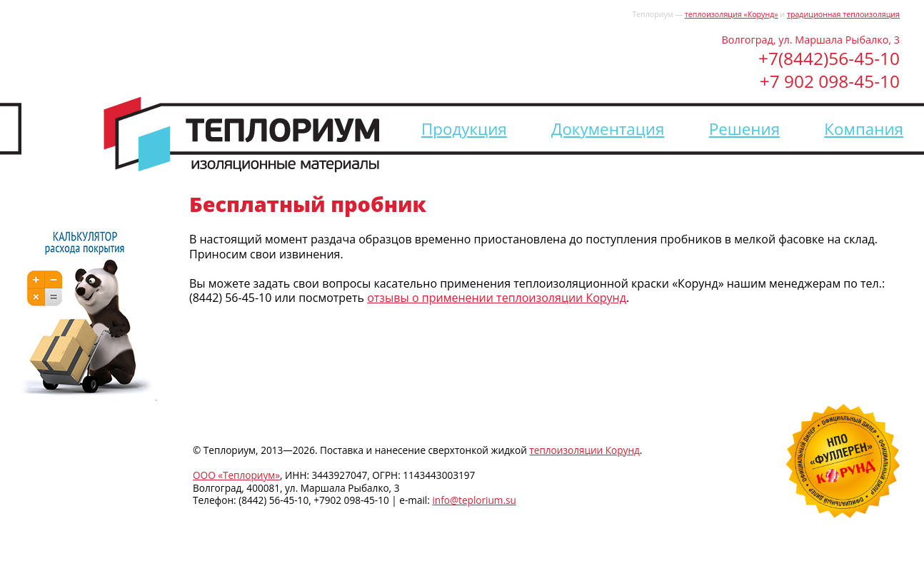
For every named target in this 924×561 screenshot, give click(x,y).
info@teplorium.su (474, 500)
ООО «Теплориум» (236, 475)
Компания (864, 129)
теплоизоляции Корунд (584, 450)
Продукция (464, 129)
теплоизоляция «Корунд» (732, 14)
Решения (744, 129)
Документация (608, 129)
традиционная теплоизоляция (843, 14)
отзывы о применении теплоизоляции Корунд (497, 298)
